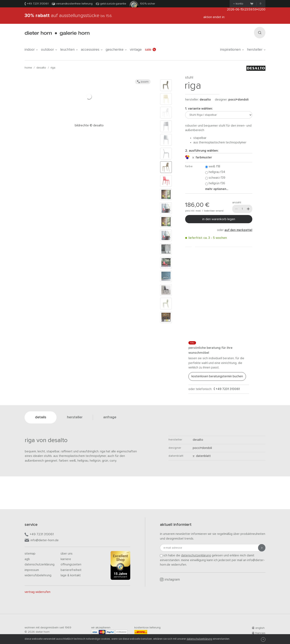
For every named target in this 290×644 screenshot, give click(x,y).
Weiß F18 (213, 167)
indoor (31, 50)
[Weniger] (236, 209)
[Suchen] (260, 33)
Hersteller (256, 50)
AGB (27, 559)
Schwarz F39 (215, 178)
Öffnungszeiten (71, 565)
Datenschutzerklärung (40, 565)
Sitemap (30, 554)
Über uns (67, 554)
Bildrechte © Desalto (89, 125)
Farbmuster (202, 157)
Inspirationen (232, 50)
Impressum (32, 570)
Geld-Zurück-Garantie (113, 4)
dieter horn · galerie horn (57, 33)
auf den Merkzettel (238, 230)
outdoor (49, 50)
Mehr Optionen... (217, 189)
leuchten (69, 50)
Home (28, 68)
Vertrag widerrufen (37, 592)
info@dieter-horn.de (42, 540)
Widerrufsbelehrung (38, 575)
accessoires (92, 50)
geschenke (116, 50)
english (258, 628)
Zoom (143, 82)
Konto (238, 4)
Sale (150, 50)
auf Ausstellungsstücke (68, 16)
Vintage (136, 50)
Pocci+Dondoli (238, 100)
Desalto (41, 68)
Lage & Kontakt (71, 575)
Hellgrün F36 (215, 184)
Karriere (66, 559)
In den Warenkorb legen (219, 219)
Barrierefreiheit (71, 570)
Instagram (170, 580)
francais (259, 633)
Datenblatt (202, 456)
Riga (53, 68)
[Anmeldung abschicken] (262, 548)
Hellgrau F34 (215, 172)
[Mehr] (248, 209)
